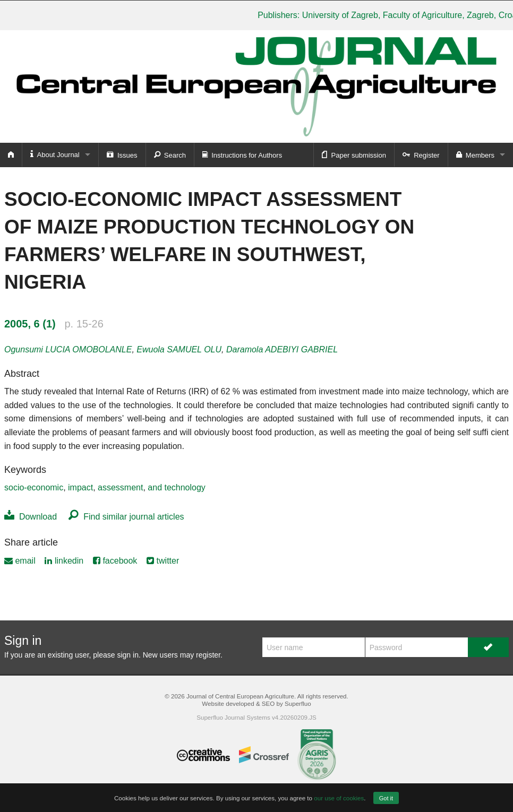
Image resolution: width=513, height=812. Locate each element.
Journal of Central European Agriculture (240, 696)
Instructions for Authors (242, 154)
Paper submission (354, 154)
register (208, 655)
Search (170, 154)
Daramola (282, 349)
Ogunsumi (68, 349)
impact (80, 487)
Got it (386, 798)
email (20, 561)
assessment (120, 487)
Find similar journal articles (126, 517)
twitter (163, 561)
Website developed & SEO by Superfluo (256, 703)
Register (421, 154)
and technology (177, 487)
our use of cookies (339, 798)
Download (31, 517)
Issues (122, 154)
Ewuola (179, 349)
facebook (115, 561)
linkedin (64, 561)
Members (475, 154)
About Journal (55, 154)
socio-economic (34, 487)
